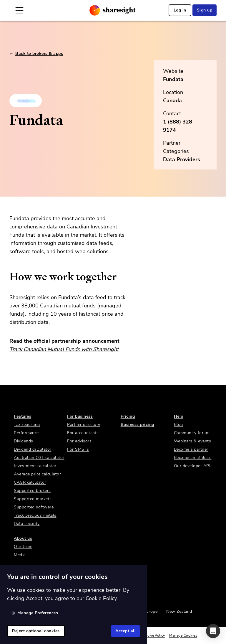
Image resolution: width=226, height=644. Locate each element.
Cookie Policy (154, 635)
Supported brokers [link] (32, 491)
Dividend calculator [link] (33, 449)
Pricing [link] (128, 416)
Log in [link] (180, 10)
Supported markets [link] (33, 499)
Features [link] (23, 416)
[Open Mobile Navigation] (19, 10)
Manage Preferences (35, 613)
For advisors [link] (79, 441)
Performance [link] (26, 433)
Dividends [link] (24, 441)
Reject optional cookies (36, 631)
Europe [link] (151, 611)
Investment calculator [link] (35, 466)
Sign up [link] (205, 10)
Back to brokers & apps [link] (36, 53)
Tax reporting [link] (27, 425)
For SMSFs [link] (78, 449)
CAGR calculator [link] (30, 482)
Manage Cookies (183, 635)
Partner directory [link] (84, 425)
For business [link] (80, 416)
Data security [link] (27, 524)
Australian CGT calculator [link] (39, 458)
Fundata (173, 79)
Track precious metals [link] (35, 515)
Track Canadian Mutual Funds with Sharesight (64, 349)
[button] (213, 631)
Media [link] (20, 555)
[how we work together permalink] (6, 277)
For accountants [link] (83, 433)
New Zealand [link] (179, 611)
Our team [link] (23, 547)
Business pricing (137, 425)
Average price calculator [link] (37, 474)
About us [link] (23, 538)
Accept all (126, 631)
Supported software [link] (34, 507)
